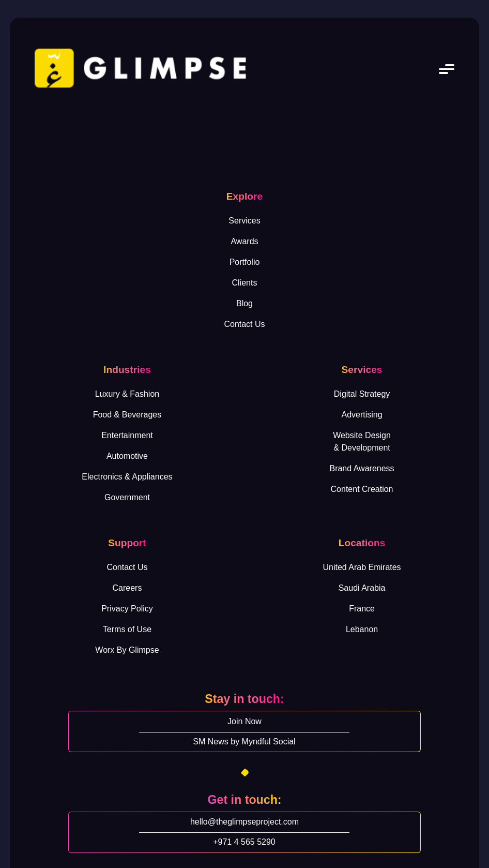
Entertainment (127, 435)
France (362, 609)
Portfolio (245, 262)
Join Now (244, 721)
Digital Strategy (362, 394)
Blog (244, 303)
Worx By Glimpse (127, 650)
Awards (244, 241)
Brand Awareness (362, 468)
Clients (245, 283)
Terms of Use (127, 629)
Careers (127, 588)
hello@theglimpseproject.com (244, 822)
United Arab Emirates (362, 567)
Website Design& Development (362, 442)
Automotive (127, 456)
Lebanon (362, 629)
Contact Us (244, 324)
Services (244, 221)
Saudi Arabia (362, 588)
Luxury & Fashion (127, 394)
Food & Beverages (127, 415)
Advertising (362, 415)
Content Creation (362, 489)
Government (127, 497)
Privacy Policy (127, 609)
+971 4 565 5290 (244, 842)
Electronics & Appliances (127, 477)
